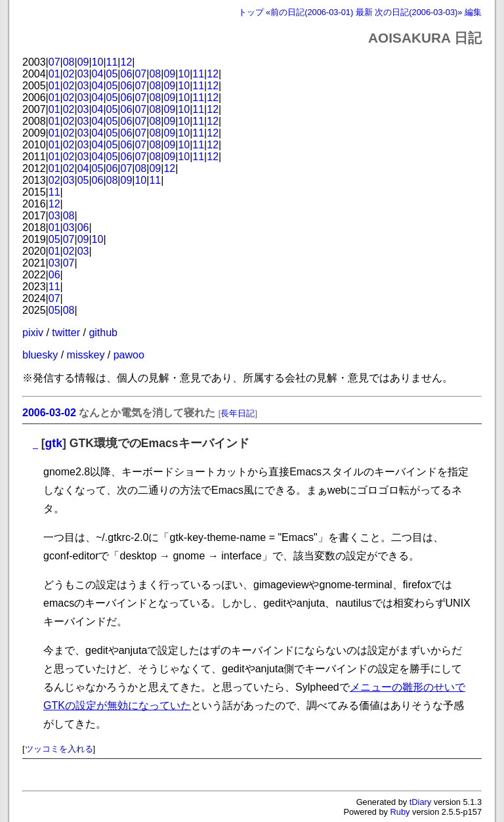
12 (127, 62)
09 (83, 62)
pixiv (33, 333)
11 (112, 62)
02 (69, 74)
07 (54, 62)
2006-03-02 (49, 413)
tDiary (420, 802)
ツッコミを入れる (59, 749)
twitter (66, 333)
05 (112, 74)
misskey (86, 355)
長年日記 (238, 413)
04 (98, 74)
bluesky (40, 355)
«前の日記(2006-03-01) (309, 12)
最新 (364, 12)
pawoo (129, 355)
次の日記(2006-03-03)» (418, 12)
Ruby (400, 812)
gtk (54, 443)
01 (54, 74)
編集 (473, 12)
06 (127, 74)
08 (69, 62)
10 (98, 62)
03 (83, 74)
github (103, 333)
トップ (251, 12)
